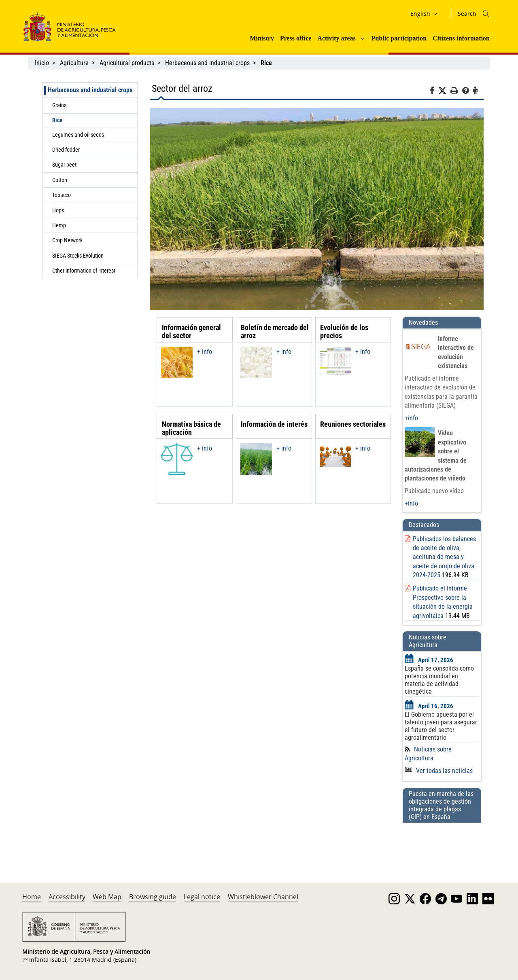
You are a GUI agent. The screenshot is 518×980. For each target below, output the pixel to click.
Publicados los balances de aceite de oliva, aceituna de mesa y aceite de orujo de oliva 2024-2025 (444, 557)
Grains (59, 105)
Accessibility (67, 897)
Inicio (42, 63)
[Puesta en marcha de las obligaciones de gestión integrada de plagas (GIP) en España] (442, 845)
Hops (58, 210)
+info (411, 418)
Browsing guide (153, 897)
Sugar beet (64, 165)
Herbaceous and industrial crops (207, 63)
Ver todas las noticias (439, 771)
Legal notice (202, 897)
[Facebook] (434, 92)
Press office (296, 38)
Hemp (59, 225)
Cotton (60, 180)
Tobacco (62, 195)
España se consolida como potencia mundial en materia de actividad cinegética (439, 680)
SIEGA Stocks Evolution (78, 256)
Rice (57, 120)
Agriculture (74, 63)
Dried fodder (66, 150)
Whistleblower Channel (263, 897)
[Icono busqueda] (486, 14)
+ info (205, 352)
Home (32, 897)
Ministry (262, 38)
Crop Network (67, 240)
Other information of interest (84, 271)
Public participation (399, 38)
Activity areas (336, 38)
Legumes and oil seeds (78, 135)
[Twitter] (444, 91)
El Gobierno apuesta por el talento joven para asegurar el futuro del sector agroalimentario (441, 726)
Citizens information (461, 38)
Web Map (107, 897)
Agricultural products (127, 63)
